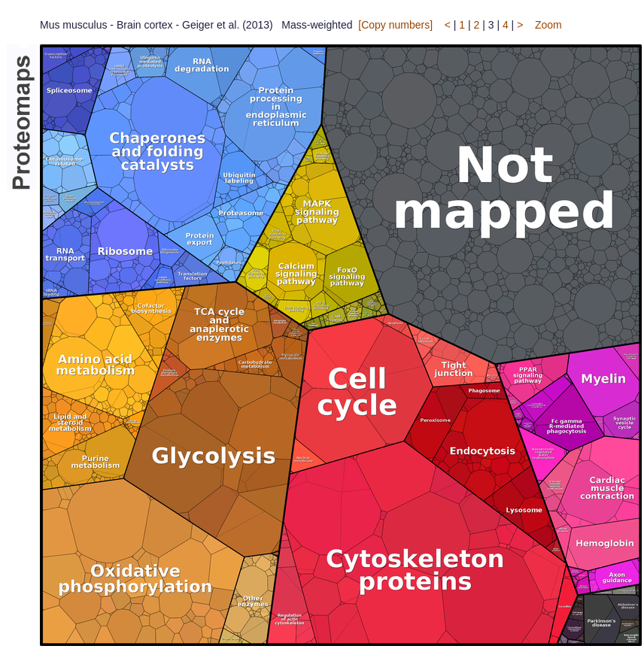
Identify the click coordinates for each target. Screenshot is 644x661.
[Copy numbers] (395, 25)
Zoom (548, 25)
